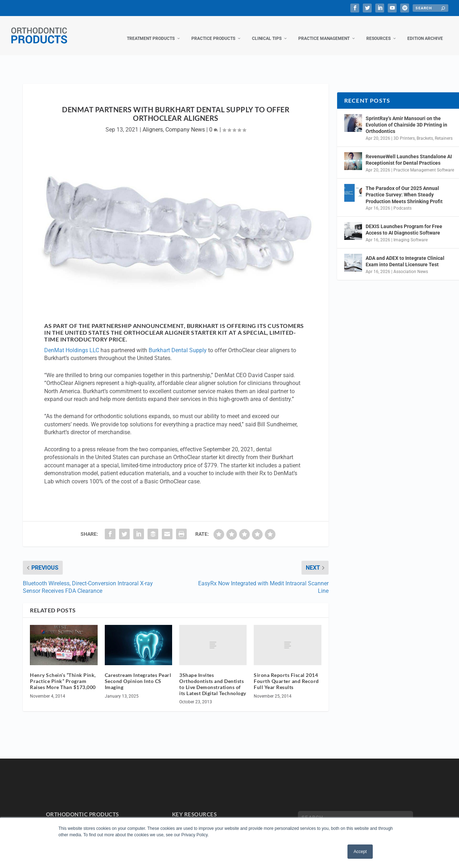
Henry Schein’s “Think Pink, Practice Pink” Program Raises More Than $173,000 (63, 674)
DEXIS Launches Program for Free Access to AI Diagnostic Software (404, 222)
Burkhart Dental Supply (178, 343)
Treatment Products (151, 31)
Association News (411, 264)
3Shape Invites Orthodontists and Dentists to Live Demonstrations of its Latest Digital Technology (213, 677)
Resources (378, 31)
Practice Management (324, 31)
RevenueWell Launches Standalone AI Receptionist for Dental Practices (409, 153)
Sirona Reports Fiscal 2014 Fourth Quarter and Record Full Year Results (286, 674)
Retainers (444, 131)
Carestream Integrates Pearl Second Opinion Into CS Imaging (138, 674)
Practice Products (213, 31)
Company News (185, 122)
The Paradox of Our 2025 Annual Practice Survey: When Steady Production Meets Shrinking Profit (404, 188)
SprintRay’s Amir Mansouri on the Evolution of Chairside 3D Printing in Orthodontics (406, 118)
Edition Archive (425, 31)
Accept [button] (360, 852)
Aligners (153, 122)
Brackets (425, 131)
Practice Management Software (424, 163)
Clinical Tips (267, 31)
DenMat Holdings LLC (72, 343)
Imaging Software (411, 233)
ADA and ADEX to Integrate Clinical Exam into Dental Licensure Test (405, 254)
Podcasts (403, 201)
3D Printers (404, 131)
